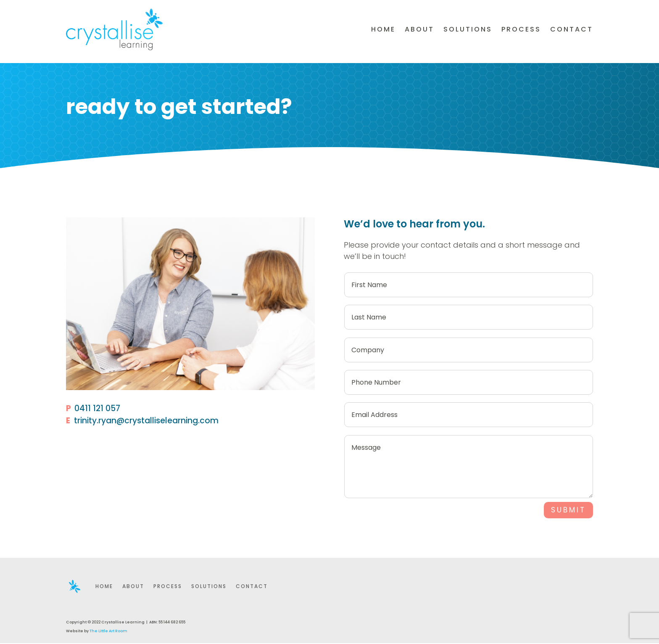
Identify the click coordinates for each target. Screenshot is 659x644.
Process (521, 29)
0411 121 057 (97, 408)
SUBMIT (567, 510)
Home (383, 29)
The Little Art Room (108, 632)
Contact (572, 29)
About (419, 29)
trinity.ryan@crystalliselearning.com (146, 421)
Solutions (468, 29)
